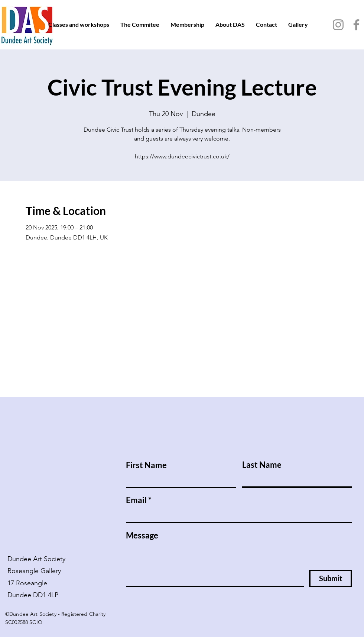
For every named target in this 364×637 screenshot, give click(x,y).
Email (136, 500)
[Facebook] (356, 25)
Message (142, 535)
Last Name (262, 465)
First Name (146, 465)
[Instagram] (338, 25)
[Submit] (331, 578)
